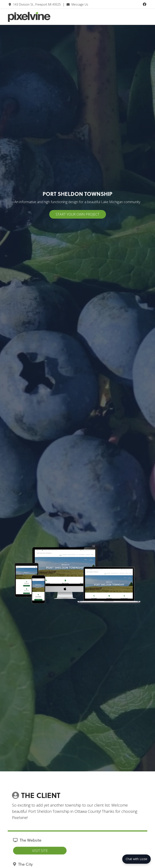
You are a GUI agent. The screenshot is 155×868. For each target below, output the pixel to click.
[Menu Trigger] (144, 19)
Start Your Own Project (77, 214)
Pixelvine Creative (40, 20)
